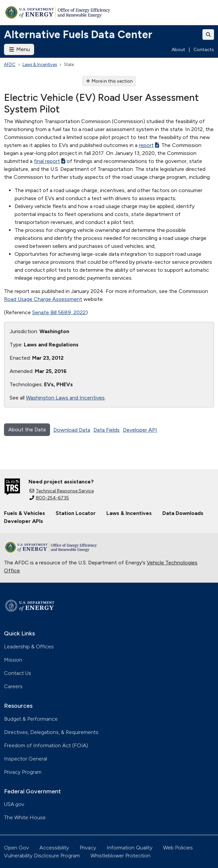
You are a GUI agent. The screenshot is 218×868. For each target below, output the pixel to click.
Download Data (72, 430)
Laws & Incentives (40, 65)
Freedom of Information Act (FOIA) (46, 745)
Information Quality (130, 848)
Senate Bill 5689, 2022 (59, 312)
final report (50, 161)
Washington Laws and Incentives (65, 398)
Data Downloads (183, 513)
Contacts (204, 50)
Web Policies (178, 848)
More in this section (109, 81)
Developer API (140, 430)
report (149, 145)
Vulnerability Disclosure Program (42, 856)
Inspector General (26, 759)
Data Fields (107, 430)
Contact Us (18, 673)
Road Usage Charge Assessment (43, 299)
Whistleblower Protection (120, 856)
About (178, 50)
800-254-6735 (49, 498)
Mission (13, 660)
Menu (19, 49)
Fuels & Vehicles (25, 513)
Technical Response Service (62, 491)
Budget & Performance (31, 719)
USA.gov (14, 804)
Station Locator (76, 513)
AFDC (10, 65)
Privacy (88, 848)
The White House (25, 817)
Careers (13, 686)
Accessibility (54, 848)
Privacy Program (23, 772)
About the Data (27, 430)
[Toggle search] (208, 35)
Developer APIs (24, 521)
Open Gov (16, 848)
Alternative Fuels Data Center (78, 35)
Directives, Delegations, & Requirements (51, 732)
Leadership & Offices (29, 647)
